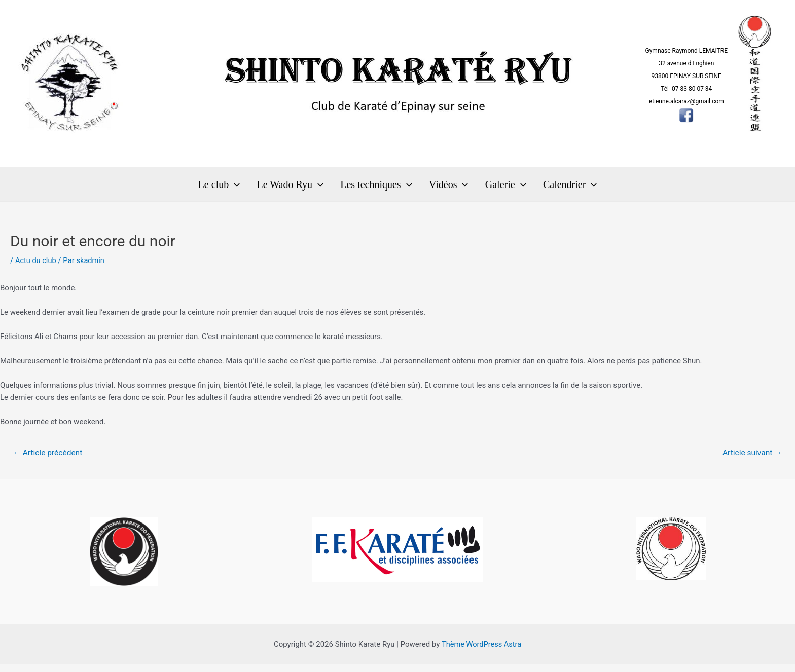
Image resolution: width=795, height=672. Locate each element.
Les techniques (380, 188)
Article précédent (49, 459)
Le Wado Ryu (300, 188)
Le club (236, 188)
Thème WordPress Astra (481, 652)
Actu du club (36, 267)
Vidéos (445, 188)
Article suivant (751, 459)
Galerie (496, 188)
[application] (251, 188)
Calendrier (553, 188)
